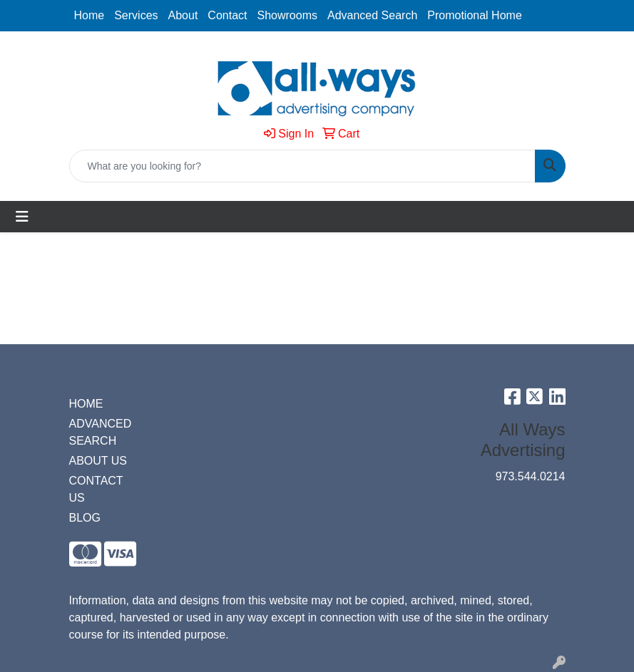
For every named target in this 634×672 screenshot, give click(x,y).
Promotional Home (475, 15)
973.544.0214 (531, 476)
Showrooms (287, 15)
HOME (86, 404)
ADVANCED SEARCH (101, 432)
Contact (227, 15)
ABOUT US (98, 461)
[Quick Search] (302, 166)
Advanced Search (372, 15)
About (183, 15)
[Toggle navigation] (22, 217)
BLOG (85, 518)
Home (90, 15)
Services (136, 15)
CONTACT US (96, 489)
